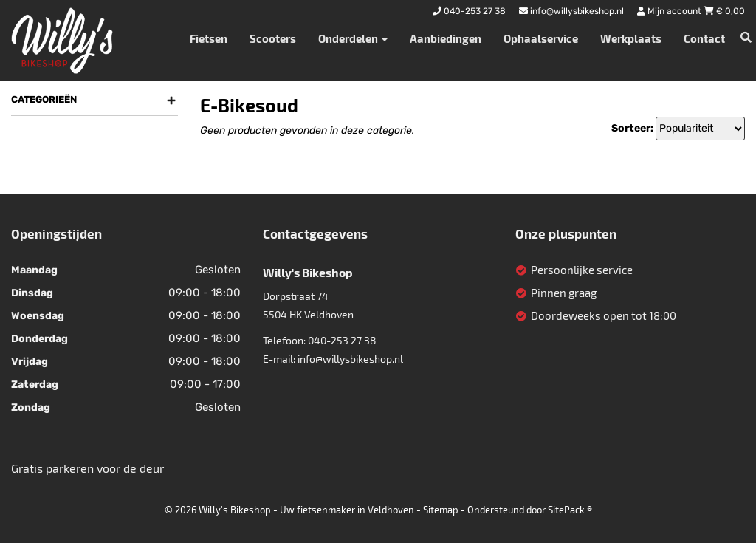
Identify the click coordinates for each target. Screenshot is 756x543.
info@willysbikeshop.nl (350, 359)
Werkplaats (631, 38)
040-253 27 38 (342, 340)
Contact (704, 38)
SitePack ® (570, 510)
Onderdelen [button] (353, 38)
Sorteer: (632, 128)
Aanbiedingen (446, 38)
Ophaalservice (541, 38)
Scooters (273, 38)
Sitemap (441, 510)
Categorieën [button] (93, 100)
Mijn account (670, 11)
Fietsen (209, 38)
